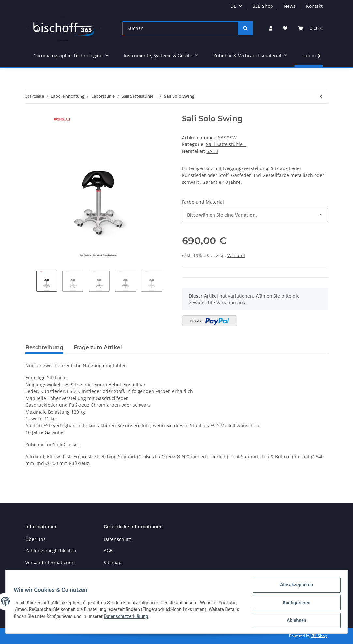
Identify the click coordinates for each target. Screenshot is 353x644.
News (290, 6)
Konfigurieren (294, 604)
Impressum (116, 574)
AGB (108, 551)
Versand (236, 255)
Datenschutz (117, 539)
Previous (31, 282)
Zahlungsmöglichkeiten (51, 551)
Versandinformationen (50, 562)
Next (167, 282)
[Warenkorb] (310, 28)
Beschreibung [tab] (44, 348)
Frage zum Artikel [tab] (98, 348)
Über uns (36, 539)
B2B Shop (263, 6)
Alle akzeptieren (294, 587)
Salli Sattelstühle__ (226, 144)
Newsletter (37, 574)
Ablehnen (294, 621)
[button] (271, 28)
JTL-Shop (319, 636)
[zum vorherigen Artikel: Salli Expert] (321, 96)
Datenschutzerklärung (160, 618)
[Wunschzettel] (285, 28)
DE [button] (233, 6)
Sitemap (113, 562)
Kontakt (314, 6)
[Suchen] (180, 28)
